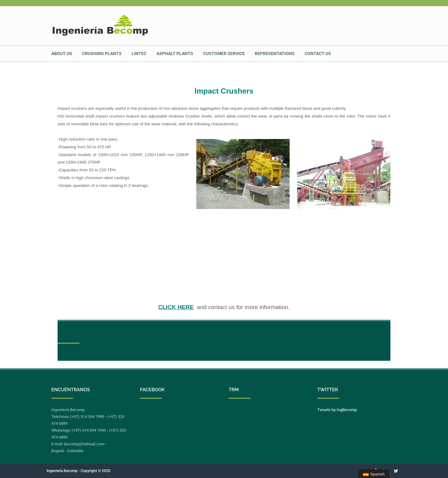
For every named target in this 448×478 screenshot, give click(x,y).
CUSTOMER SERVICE (224, 53)
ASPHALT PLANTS (175, 53)
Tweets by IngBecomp (337, 410)
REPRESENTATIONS (275, 53)
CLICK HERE (176, 307)
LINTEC (139, 53)
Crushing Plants (102, 53)
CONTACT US (318, 53)
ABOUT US (62, 53)
